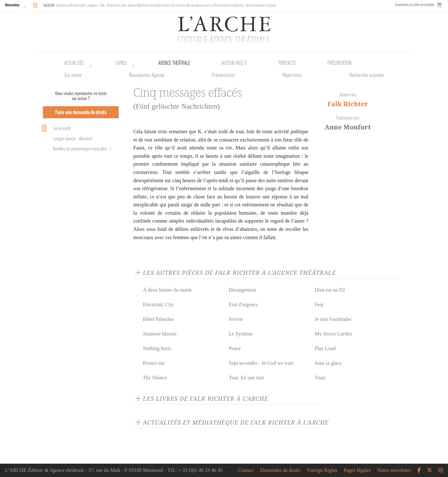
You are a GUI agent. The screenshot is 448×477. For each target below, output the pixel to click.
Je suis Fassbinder (333, 319)
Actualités (74, 63)
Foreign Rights (322, 470)
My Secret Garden (333, 334)
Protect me (154, 363)
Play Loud (325, 348)
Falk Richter (348, 104)
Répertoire (292, 75)
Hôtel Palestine (158, 319)
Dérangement (242, 290)
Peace (235, 348)
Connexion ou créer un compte (415, 5)
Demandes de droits (280, 470)
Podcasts (287, 63)
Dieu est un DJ (330, 290)
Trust (320, 378)
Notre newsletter (394, 470)
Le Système (241, 334)
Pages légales (357, 470)
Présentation (224, 75)
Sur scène (73, 75)
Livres (121, 63)
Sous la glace (328, 363)
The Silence (155, 378)
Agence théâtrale (174, 63)
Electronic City (158, 304)
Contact (246, 470)
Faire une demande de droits (81, 112)
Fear (319, 304)
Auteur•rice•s (234, 63)
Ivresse (236, 319)
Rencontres (12, 5)
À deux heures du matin (167, 290)
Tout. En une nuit (246, 378)
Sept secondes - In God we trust (261, 363)
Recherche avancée (367, 75)
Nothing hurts (157, 348)
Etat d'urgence (243, 304)
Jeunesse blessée (160, 334)
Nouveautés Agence (147, 75)
